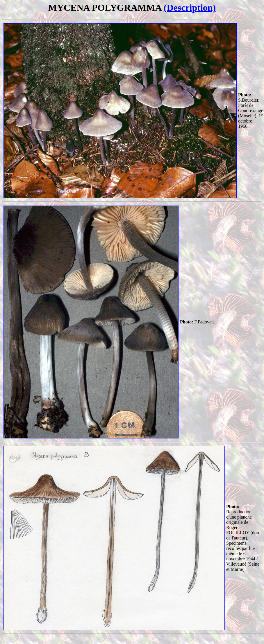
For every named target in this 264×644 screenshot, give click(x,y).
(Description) (190, 8)
